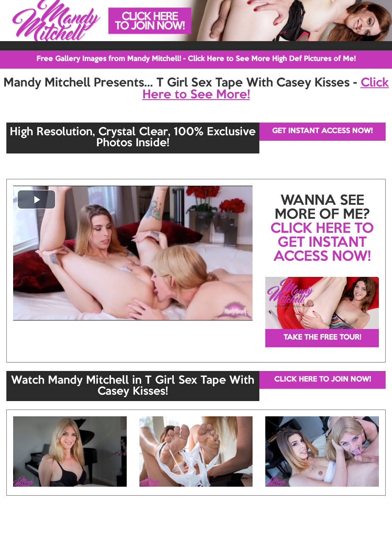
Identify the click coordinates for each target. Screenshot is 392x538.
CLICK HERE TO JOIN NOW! (322, 380)
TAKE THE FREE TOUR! (322, 338)
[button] (36, 199)
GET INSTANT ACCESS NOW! (322, 131)
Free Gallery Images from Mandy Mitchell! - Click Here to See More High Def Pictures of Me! (196, 59)
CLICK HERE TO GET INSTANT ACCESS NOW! (322, 243)
